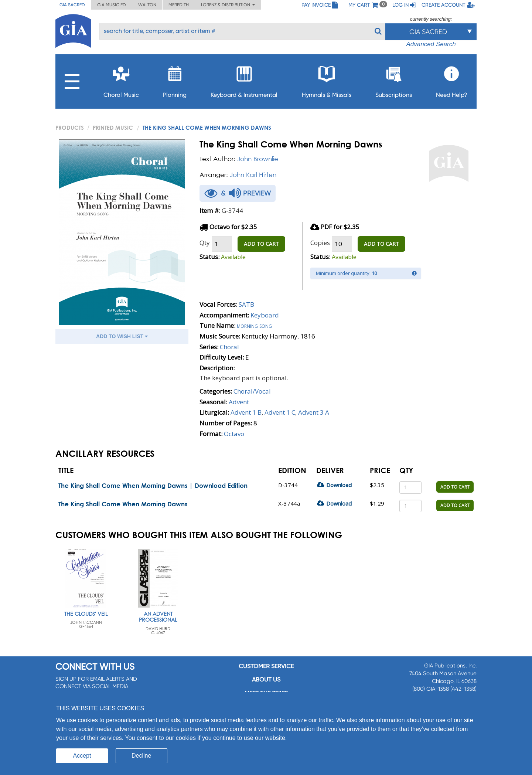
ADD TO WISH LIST (122, 336)
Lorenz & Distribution (228, 5)
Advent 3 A (314, 412)
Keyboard (265, 315)
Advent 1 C (280, 412)
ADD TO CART (261, 244)
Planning (175, 80)
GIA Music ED (112, 5)
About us (266, 679)
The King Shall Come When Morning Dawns (123, 504)
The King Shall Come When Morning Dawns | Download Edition (153, 485)
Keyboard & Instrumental (244, 80)
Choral (229, 347)
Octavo (234, 434)
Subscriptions (394, 80)
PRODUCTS (70, 128)
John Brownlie (258, 159)
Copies (320, 243)
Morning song (254, 325)
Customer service (266, 666)
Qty (205, 243)
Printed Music (113, 128)
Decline (141, 756)
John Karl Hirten (253, 175)
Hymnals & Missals (327, 80)
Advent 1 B (246, 412)
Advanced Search (431, 44)
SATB (246, 304)
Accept (82, 756)
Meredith (179, 5)
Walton (147, 5)
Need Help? (452, 80)
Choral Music (121, 80)
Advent (239, 402)
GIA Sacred (72, 5)
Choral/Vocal (252, 391)
